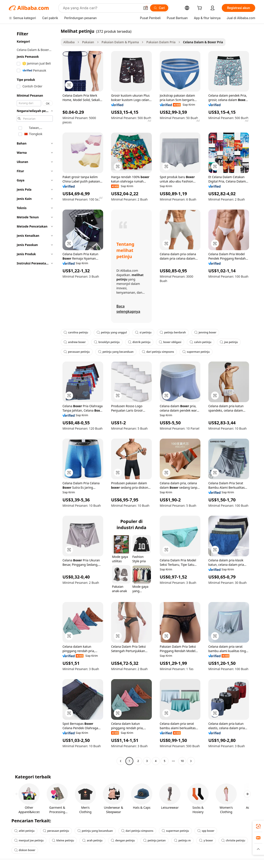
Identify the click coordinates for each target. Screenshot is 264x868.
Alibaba (69, 42)
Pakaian (88, 42)
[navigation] (33, 397)
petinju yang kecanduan (116, 352)
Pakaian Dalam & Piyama (120, 42)
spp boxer (206, 831)
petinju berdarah (173, 332)
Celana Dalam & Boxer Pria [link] (203, 42)
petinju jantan (154, 840)
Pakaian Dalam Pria (161, 42)
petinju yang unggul (112, 332)
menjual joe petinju (29, 840)
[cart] (200, 8)
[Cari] (159, 8)
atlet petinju (24, 831)
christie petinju (233, 840)
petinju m (182, 840)
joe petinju (229, 342)
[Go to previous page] (121, 761)
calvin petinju (201, 342)
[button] (146, 8)
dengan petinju (123, 840)
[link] (258, 826)
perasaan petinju (77, 352)
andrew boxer (75, 342)
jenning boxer (205, 332)
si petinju (143, 332)
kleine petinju (63, 840)
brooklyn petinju (107, 342)
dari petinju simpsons (158, 352)
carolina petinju (76, 332)
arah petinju (92, 840)
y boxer (206, 840)
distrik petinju (139, 342)
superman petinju (196, 352)
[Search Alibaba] (101, 8)
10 (182, 761)
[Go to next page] (191, 761)
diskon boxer (25, 850)
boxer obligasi (170, 342)
